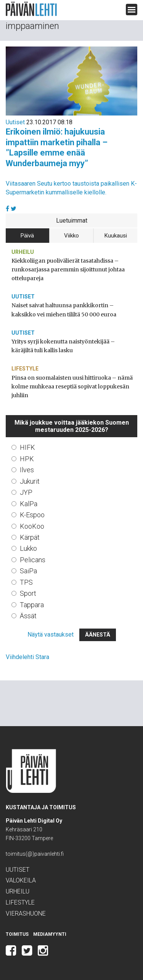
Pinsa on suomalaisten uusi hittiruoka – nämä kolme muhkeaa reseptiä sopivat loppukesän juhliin (72, 387)
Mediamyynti (50, 934)
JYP (26, 492)
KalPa (29, 504)
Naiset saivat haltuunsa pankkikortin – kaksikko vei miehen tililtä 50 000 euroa (64, 310)
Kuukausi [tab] (116, 236)
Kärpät (30, 537)
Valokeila (21, 880)
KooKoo (32, 526)
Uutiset (15, 122)
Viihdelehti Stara (27, 657)
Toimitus (17, 934)
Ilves (27, 470)
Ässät (28, 616)
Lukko (28, 548)
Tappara (32, 605)
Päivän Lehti (31, 9)
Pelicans (33, 560)
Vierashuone (26, 913)
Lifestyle (25, 369)
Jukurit (30, 481)
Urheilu (23, 252)
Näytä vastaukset (51, 634)
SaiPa (28, 571)
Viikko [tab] (71, 236)
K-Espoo (32, 515)
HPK (27, 459)
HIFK (27, 447)
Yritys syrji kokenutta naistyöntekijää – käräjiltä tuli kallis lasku (63, 346)
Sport (28, 593)
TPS (26, 582)
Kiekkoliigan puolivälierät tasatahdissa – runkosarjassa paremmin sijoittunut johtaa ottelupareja (68, 269)
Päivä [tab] (27, 236)
